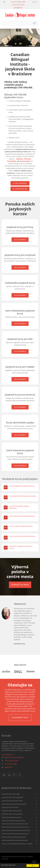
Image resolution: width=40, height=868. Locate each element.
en (36, 2)
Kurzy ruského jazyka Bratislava (21, 526)
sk (33, 2)
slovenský (25, 161)
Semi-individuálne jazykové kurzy (14, 804)
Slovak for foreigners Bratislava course (21, 547)
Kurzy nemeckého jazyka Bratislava (22, 536)
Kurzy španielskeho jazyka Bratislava (23, 496)
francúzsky (12, 161)
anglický (19, 159)
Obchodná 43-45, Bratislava (14, 757)
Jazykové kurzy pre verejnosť (12, 797)
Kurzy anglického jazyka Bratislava (22, 486)
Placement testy (20, 717)
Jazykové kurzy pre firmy (11, 794)
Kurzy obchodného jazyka (11, 817)
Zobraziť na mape (20, 585)
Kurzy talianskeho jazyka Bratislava (22, 516)
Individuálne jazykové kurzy (12, 801)
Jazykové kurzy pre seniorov (12, 814)
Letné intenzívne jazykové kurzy (13, 821)
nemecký (27, 159)
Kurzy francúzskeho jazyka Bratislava (19, 507)
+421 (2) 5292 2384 (19, 2)
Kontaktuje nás (20, 189)
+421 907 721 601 (19, 5)
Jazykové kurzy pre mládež (12, 811)
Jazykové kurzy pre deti (10, 807)
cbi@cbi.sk (19, 8)
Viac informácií (20, 183)
